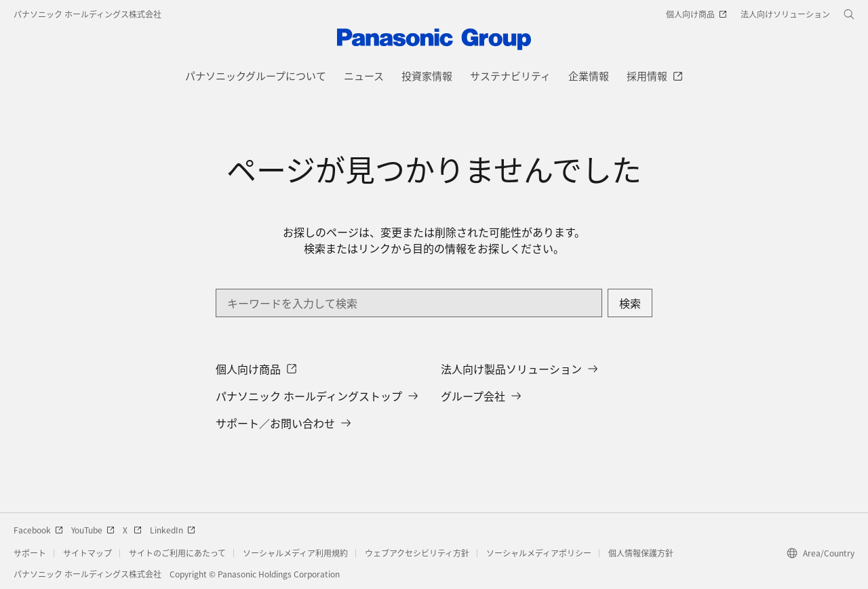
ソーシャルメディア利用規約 (295, 553)
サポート (30, 553)
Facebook (38, 530)
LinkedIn (173, 530)
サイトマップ (87, 553)
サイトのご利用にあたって (177, 553)
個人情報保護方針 (641, 553)
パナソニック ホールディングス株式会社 (87, 14)
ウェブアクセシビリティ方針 (417, 553)
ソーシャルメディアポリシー (539, 553)
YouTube (93, 530)
